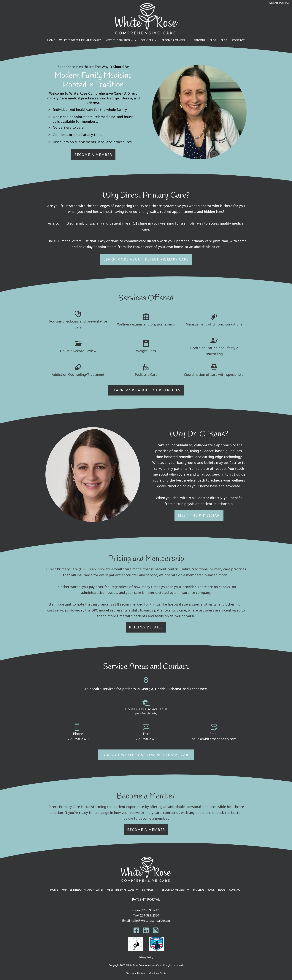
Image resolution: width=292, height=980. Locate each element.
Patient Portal (278, 3)
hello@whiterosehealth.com (214, 739)
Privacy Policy (146, 957)
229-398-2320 (78, 739)
